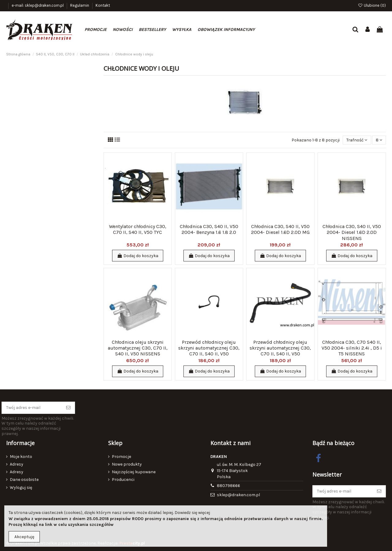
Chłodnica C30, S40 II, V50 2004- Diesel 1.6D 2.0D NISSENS (352, 232)
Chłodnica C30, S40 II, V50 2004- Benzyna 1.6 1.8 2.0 (209, 229)
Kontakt (103, 5)
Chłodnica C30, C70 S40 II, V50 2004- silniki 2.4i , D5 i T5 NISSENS (352, 348)
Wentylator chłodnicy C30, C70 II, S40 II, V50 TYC (138, 229)
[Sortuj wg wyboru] (357, 140)
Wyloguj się (21, 487)
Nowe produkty (127, 464)
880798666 (228, 486)
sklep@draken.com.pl (238, 495)
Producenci (123, 480)
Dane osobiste (24, 480)
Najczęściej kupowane (134, 472)
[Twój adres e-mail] (32, 408)
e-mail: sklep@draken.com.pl (38, 5)
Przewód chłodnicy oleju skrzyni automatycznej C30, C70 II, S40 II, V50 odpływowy (280, 351)
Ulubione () (372, 5)
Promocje (121, 457)
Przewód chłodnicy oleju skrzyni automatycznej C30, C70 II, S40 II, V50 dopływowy (209, 351)
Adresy (17, 464)
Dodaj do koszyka (138, 256)
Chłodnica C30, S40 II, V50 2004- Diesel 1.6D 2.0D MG (280, 229)
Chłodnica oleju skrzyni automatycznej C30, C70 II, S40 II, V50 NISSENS (138, 348)
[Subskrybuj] (68, 408)
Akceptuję (24, 537)
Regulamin (80, 5)
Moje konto (21, 457)
